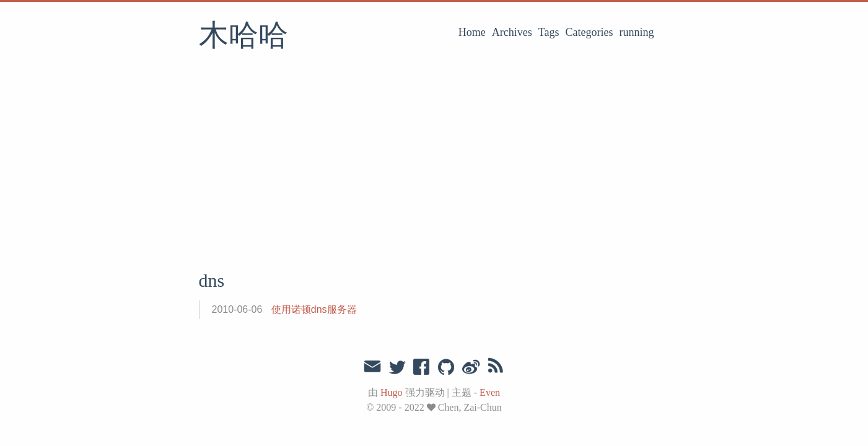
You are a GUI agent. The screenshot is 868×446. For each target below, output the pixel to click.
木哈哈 (243, 37)
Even (490, 392)
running (637, 32)
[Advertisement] (434, 164)
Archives (512, 32)
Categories (590, 32)
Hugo (392, 392)
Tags (549, 32)
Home (472, 32)
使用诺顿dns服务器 (314, 309)
